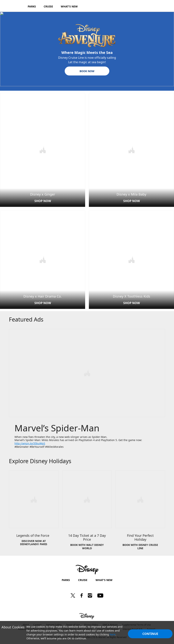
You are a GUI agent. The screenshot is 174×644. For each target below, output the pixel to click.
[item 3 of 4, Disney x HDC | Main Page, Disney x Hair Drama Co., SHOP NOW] (43, 259)
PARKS (66, 578)
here (113, 634)
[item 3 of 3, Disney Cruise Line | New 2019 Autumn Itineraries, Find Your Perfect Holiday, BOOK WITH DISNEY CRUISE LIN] (140, 512)
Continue (150, 634)
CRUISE (83, 578)
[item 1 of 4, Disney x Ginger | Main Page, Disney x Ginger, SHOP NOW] (43, 150)
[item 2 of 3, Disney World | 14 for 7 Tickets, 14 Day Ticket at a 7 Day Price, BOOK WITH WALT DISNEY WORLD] (87, 512)
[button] (87, 71)
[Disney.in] (13, 6)
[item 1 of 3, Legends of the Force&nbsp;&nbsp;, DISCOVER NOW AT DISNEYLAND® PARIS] (34, 512)
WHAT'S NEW (104, 578)
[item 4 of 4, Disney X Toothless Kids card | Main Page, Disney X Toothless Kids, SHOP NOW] (131, 259)
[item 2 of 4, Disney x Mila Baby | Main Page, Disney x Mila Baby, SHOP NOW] (131, 150)
